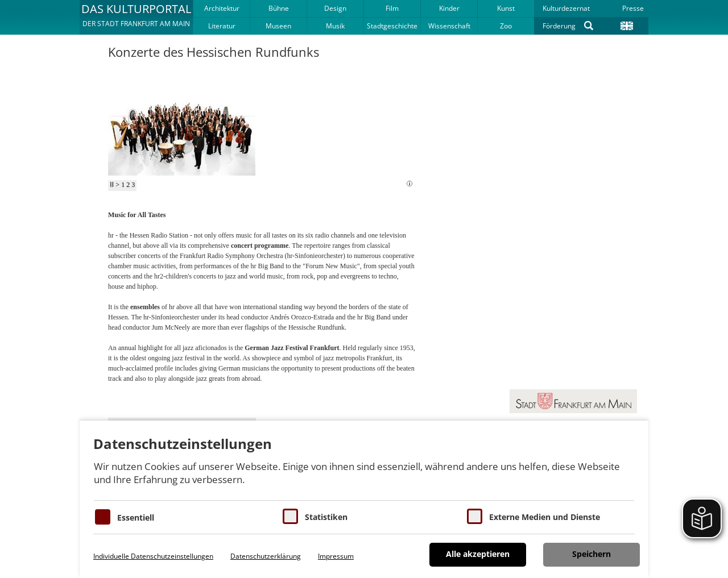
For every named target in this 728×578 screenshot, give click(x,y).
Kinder (449, 8)
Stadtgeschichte (392, 26)
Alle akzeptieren (478, 554)
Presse (633, 8)
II (112, 185)
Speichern (591, 554)
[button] (136, 17)
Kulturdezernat (566, 8)
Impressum (336, 556)
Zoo (506, 26)
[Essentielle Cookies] (103, 517)
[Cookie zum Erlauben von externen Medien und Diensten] (475, 516)
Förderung (559, 26)
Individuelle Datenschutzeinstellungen (153, 556)
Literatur (222, 26)
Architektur (222, 8)
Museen (278, 26)
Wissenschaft (449, 26)
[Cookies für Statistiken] (290, 516)
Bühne (279, 8)
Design (335, 8)
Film (392, 8)
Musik (335, 26)
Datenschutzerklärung (266, 556)
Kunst (506, 8)
